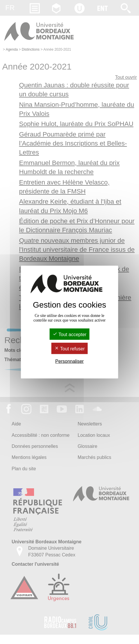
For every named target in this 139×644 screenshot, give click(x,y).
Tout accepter (69, 334)
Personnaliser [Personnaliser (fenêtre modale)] (69, 361)
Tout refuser (70, 349)
